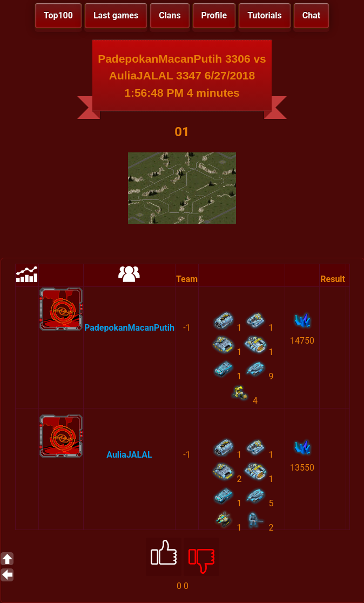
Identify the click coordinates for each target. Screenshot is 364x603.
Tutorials (265, 15)
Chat (311, 15)
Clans (170, 15)
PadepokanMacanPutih (129, 328)
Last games (116, 15)
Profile (214, 15)
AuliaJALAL (129, 455)
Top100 (58, 15)
